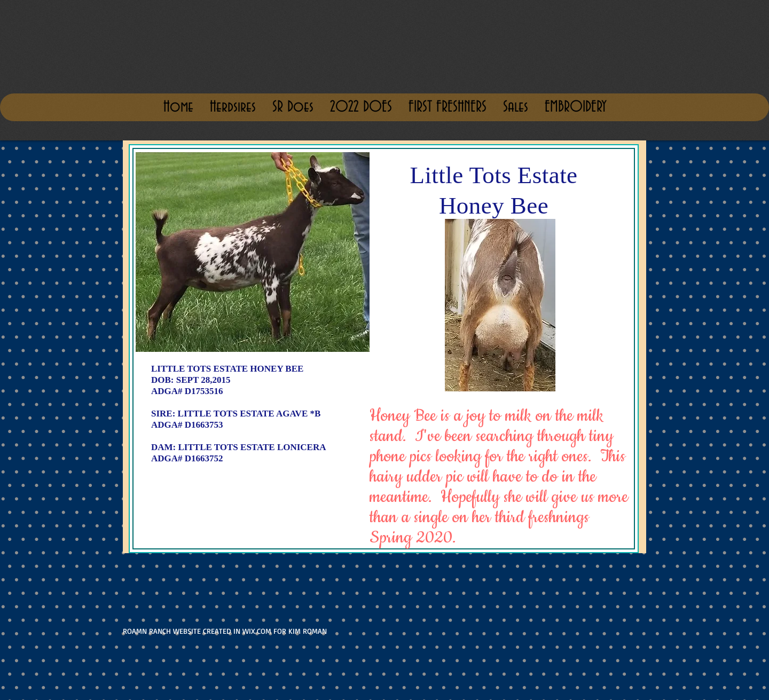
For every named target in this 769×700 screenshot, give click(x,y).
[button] (515, 107)
